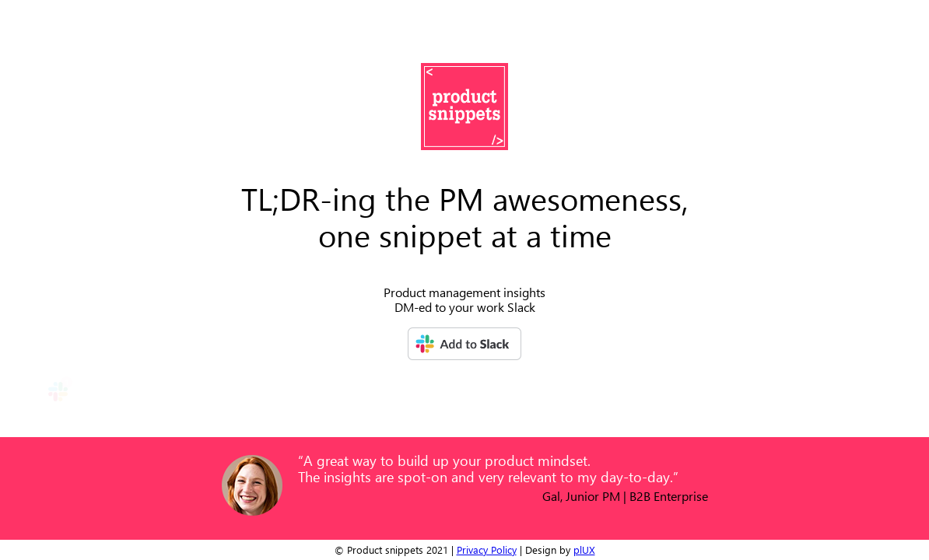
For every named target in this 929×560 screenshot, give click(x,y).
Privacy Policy (487, 550)
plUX (584, 550)
